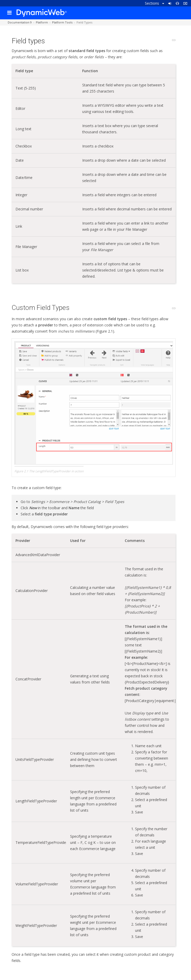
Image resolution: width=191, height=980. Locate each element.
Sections (155, 3)
